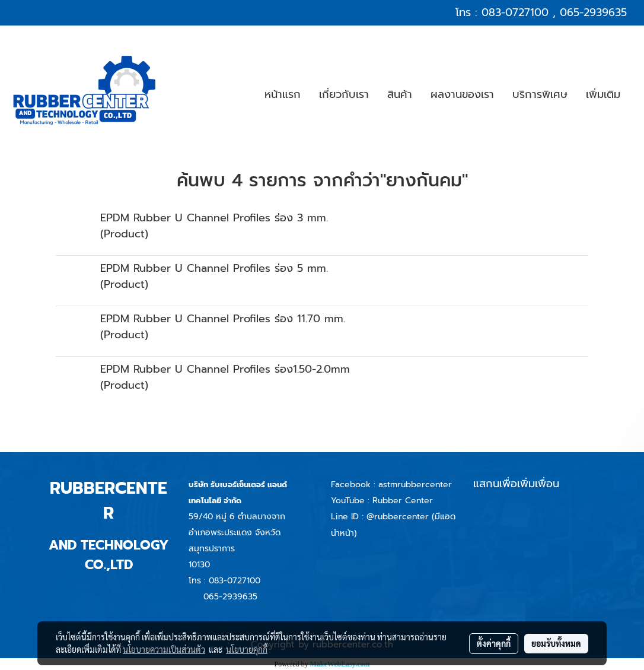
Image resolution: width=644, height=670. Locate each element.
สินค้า (400, 94)
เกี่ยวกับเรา (344, 94)
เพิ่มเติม (603, 94)
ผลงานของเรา (462, 94)
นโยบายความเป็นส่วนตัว (164, 649)
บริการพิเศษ (540, 94)
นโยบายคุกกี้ (247, 649)
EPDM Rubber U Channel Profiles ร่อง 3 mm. (214, 218)
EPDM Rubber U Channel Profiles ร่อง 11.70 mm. (223, 319)
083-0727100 (515, 12)
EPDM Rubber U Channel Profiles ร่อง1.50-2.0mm (225, 369)
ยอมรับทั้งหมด (556, 643)
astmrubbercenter (415, 485)
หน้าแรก (283, 94)
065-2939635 (593, 12)
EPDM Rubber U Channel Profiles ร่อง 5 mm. (214, 268)
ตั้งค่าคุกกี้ (494, 643)
